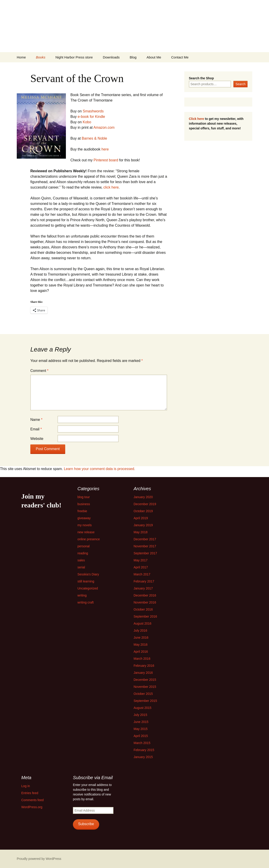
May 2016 (141, 645)
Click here (196, 119)
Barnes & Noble (94, 138)
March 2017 (142, 574)
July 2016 (140, 630)
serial (81, 567)
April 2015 (141, 736)
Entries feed (30, 793)
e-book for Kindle (91, 117)
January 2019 (143, 525)
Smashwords (93, 111)
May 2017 (141, 560)
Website (37, 439)
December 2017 (145, 539)
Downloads (111, 57)
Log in (26, 786)
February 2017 (144, 581)
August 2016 (143, 623)
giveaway (84, 518)
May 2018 (141, 532)
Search (240, 84)
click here (111, 187)
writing (82, 595)
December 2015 (145, 680)
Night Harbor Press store (74, 57)
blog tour (84, 497)
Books (41, 57)
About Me (154, 57)
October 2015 (143, 694)
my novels (85, 525)
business (84, 504)
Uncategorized (88, 588)
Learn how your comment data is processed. (100, 469)
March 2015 (142, 743)
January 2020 (143, 497)
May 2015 (141, 729)
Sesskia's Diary (88, 574)
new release (86, 532)
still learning (86, 581)
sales (81, 560)
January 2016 (143, 673)
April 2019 (141, 518)
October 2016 (143, 609)
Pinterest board (106, 160)
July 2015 (140, 715)
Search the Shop (201, 78)
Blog (133, 57)
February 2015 (144, 750)
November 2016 (145, 602)
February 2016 (144, 666)
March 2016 (142, 659)
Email (36, 429)
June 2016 (141, 638)
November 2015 (145, 687)
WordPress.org (32, 807)
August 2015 (143, 708)
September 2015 (145, 701)
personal (84, 546)
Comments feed (32, 800)
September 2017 (145, 553)
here (105, 149)
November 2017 (145, 546)
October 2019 (143, 511)
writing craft (86, 602)
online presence (89, 539)
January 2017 (143, 588)
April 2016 (141, 652)
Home (21, 57)
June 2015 (141, 722)
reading (83, 553)
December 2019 (145, 504)
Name (36, 420)
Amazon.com (104, 127)
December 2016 (145, 595)
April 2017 (141, 567)
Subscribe (86, 824)
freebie (82, 511)
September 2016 (145, 616)
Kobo (87, 122)
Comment (39, 371)
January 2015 (143, 757)
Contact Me (180, 57)
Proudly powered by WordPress (39, 859)
